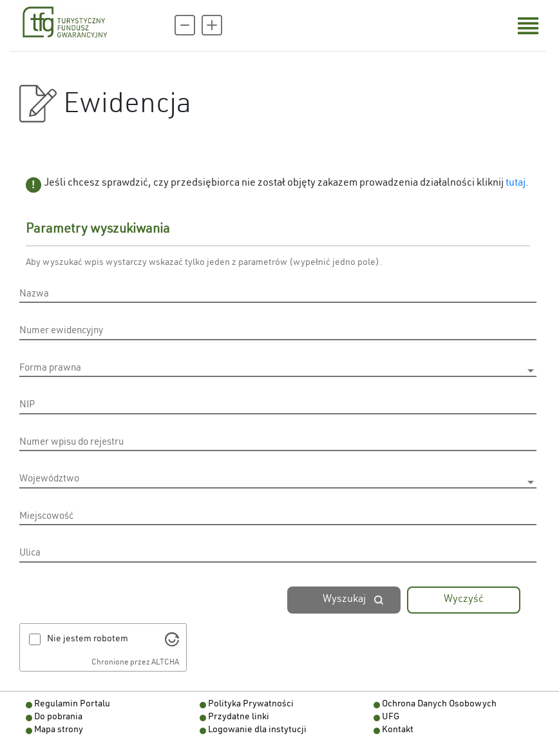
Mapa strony (59, 730)
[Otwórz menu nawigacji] (528, 26)
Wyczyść (464, 600)
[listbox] (278, 371)
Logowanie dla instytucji (257, 730)
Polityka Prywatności (251, 704)
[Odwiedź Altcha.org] (172, 639)
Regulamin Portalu (72, 704)
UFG (391, 717)
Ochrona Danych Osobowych (439, 704)
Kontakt (398, 730)
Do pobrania (58, 717)
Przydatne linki (239, 717)
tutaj (516, 184)
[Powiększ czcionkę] (212, 25)
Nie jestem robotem (88, 639)
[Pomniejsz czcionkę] (185, 25)
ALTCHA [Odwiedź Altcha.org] (165, 663)
